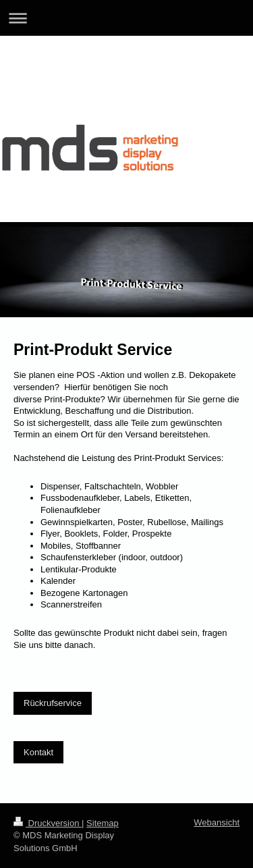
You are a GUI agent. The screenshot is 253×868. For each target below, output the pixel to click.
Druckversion (48, 823)
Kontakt (38, 752)
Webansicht (217, 822)
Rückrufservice (53, 703)
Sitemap (103, 823)
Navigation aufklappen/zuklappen (126, 18)
